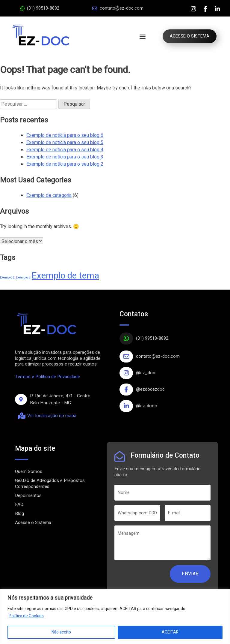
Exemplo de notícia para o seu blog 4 (65, 150)
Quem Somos (29, 471)
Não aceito (61, 632)
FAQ (19, 504)
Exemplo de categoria (49, 195)
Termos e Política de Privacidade (47, 377)
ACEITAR (170, 632)
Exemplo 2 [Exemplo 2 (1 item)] (7, 277)
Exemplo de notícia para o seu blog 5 (65, 143)
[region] (115, 617)
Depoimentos (28, 495)
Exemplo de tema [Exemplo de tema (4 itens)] (65, 276)
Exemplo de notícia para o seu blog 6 (65, 135)
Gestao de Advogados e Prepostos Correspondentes (50, 483)
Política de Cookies (26, 616)
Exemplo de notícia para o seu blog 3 (65, 157)
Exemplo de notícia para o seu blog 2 (65, 164)
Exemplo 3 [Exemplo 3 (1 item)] (23, 277)
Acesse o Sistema (33, 522)
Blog (19, 513)
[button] (141, 36)
